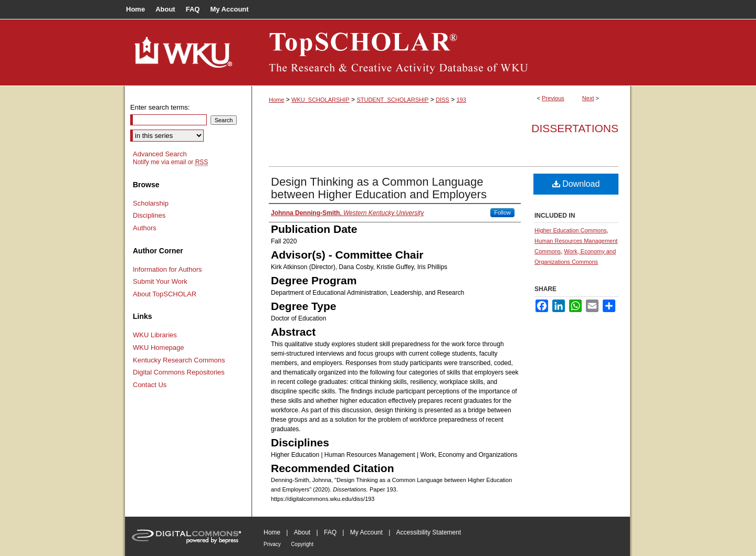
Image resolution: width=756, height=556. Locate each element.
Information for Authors (167, 269)
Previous (553, 98)
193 (461, 100)
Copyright (302, 544)
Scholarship (151, 203)
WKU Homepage (159, 347)
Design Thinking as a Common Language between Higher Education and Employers (379, 188)
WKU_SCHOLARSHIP (321, 100)
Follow (502, 212)
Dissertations (575, 128)
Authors (145, 228)
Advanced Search (160, 154)
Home (276, 100)
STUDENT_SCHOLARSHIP (392, 100)
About (302, 532)
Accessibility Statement (429, 532)
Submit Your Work (160, 281)
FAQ (330, 532)
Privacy (272, 544)
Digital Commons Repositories (179, 372)
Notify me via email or (170, 162)
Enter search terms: (160, 107)
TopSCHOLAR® (441, 52)
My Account (366, 532)
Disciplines (149, 215)
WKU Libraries (155, 335)
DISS (443, 100)
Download (576, 184)
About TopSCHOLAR (165, 294)
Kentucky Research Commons (179, 360)
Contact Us (150, 385)
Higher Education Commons (571, 230)
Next (588, 98)
